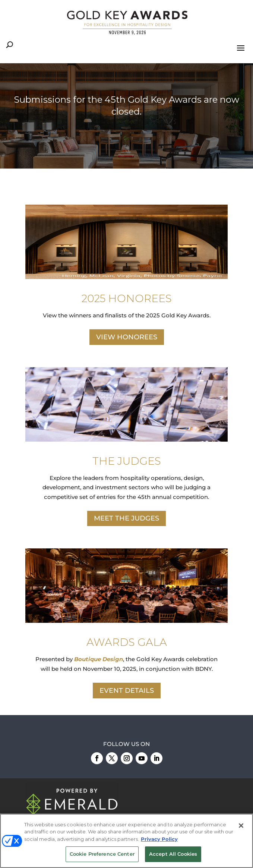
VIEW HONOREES (127, 337)
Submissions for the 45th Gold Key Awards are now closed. (126, 105)
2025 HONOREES (127, 298)
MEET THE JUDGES (126, 518)
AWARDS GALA (127, 642)
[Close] (241, 826)
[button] (126, 116)
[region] (126, 116)
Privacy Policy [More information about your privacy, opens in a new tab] (159, 839)
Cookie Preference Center (102, 854)
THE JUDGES (127, 461)
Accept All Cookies (173, 854)
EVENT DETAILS (127, 691)
